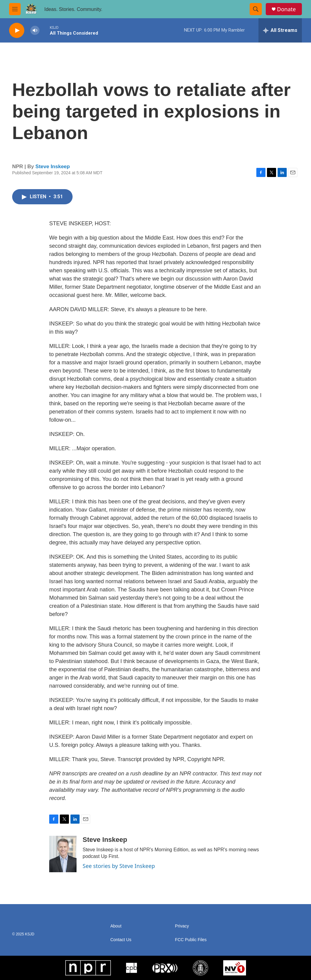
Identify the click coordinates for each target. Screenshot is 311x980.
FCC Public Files (191, 940)
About (116, 926)
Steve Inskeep (53, 167)
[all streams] (280, 30)
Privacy (182, 926)
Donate (286, 9)
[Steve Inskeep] (63, 854)
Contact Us (121, 940)
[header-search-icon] (256, 9)
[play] (17, 31)
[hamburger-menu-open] (15, 9)
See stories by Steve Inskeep (119, 866)
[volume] (35, 31)
